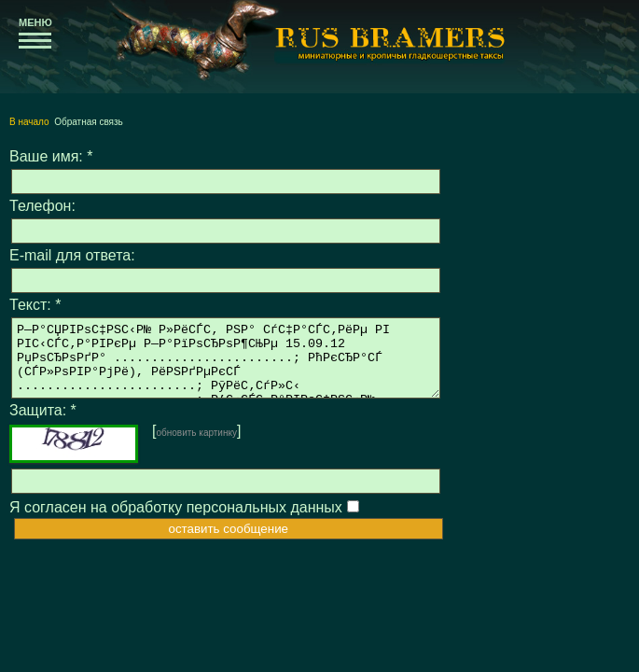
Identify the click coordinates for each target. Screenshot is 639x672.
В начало (29, 122)
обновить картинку (196, 447)
